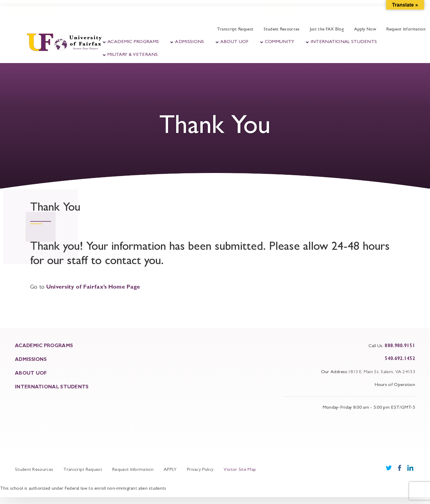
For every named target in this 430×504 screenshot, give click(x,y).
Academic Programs (133, 42)
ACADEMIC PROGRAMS (44, 346)
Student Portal (91, 14)
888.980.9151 (400, 346)
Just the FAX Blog (327, 30)
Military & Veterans (133, 55)
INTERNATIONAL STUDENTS (52, 387)
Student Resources (282, 30)
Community (280, 42)
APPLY (170, 470)
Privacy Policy (200, 470)
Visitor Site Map (240, 470)
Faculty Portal (137, 14)
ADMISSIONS (31, 360)
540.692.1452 (400, 359)
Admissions (189, 42)
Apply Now (365, 30)
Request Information (406, 30)
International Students (344, 42)
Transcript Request (235, 30)
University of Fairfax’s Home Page (93, 288)
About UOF (235, 42)
